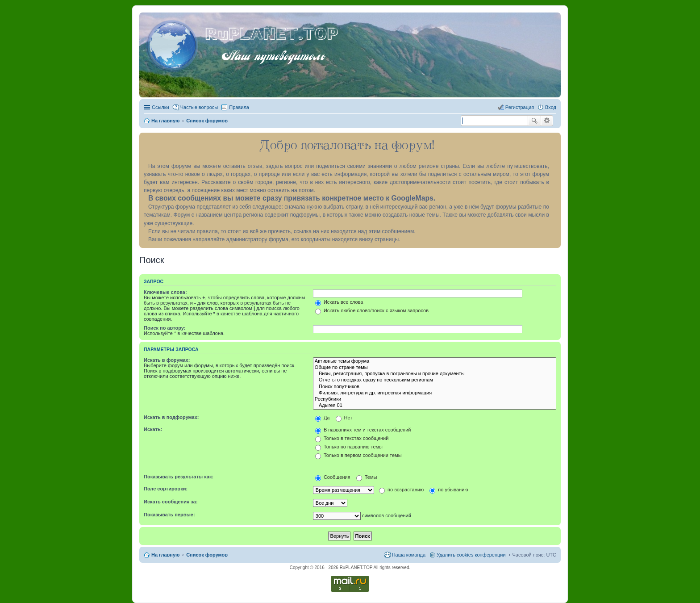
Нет (344, 418)
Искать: (153, 429)
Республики (435, 399)
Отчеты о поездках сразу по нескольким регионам (435, 380)
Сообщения (333, 477)
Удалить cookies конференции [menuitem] (471, 555)
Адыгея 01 (435, 406)
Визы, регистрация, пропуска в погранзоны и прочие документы (435, 374)
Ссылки (160, 107)
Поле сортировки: (166, 489)
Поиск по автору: (165, 328)
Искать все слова (339, 302)
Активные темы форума (435, 361)
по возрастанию (401, 490)
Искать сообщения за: (171, 502)
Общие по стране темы (435, 368)
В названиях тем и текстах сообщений (363, 430)
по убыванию (449, 490)
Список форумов (207, 555)
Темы (367, 477)
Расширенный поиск (547, 121)
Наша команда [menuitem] (409, 555)
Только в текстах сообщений (352, 438)
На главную (165, 555)
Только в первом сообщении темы (358, 455)
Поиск (534, 121)
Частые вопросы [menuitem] (199, 107)
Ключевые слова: (165, 292)
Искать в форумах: (167, 360)
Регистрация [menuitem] (520, 107)
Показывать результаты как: (179, 477)
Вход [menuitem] (551, 107)
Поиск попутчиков (435, 387)
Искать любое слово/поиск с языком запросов (372, 310)
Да (323, 418)
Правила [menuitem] (239, 107)
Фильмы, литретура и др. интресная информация (435, 393)
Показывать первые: (169, 515)
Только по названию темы (349, 447)
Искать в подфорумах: (171, 417)
